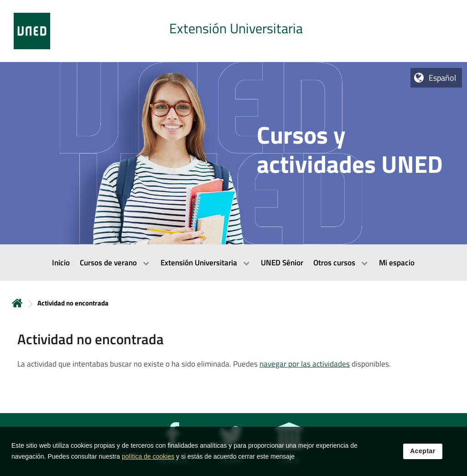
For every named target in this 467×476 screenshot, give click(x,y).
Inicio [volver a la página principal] (17, 303)
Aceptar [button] (423, 451)
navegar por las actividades (305, 364)
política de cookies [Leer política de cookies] (148, 457)
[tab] (233, 31)
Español (442, 78)
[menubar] (233, 263)
